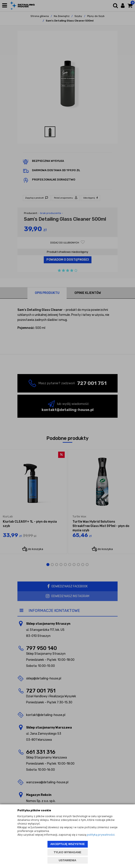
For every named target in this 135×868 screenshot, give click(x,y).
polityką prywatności (101, 835)
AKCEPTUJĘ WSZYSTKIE (67, 844)
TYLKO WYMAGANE (67, 852)
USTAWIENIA (68, 860)
